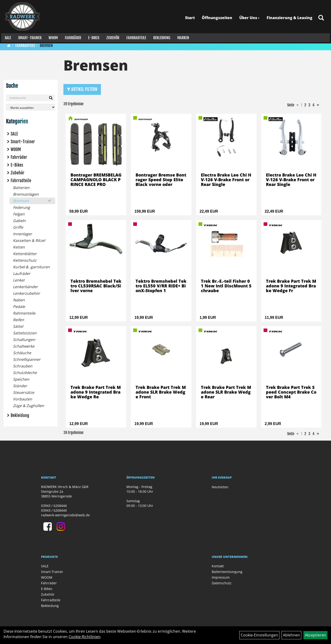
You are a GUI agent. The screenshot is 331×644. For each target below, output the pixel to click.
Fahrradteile (135, 37)
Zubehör (112, 37)
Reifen (19, 320)
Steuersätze (24, 392)
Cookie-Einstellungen (259, 635)
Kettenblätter (25, 254)
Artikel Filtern (82, 89)
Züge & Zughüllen (29, 406)
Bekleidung (161, 37)
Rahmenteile (24, 313)
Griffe (18, 227)
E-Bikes (93, 37)
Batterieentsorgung (227, 572)
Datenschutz (222, 583)
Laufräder (22, 274)
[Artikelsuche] (322, 17)
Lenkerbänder (25, 287)
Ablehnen (291, 635)
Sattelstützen (25, 333)
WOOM (52, 37)
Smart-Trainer (29, 37)
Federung (21, 207)
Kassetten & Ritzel (29, 240)
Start (191, 17)
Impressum (221, 577)
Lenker (19, 280)
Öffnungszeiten (218, 17)
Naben (19, 300)
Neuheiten (220, 487)
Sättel (18, 326)
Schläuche (22, 353)
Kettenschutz (25, 260)
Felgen (19, 214)
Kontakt (218, 566)
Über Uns (251, 17)
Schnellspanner (27, 359)
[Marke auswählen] (31, 107)
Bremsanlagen (26, 194)
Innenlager (23, 234)
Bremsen (46, 46)
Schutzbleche (25, 373)
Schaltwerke (24, 346)
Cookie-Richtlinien (85, 637)
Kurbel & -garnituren (31, 267)
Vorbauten (23, 399)
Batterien (21, 188)
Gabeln (19, 221)
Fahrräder (72, 37)
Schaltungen (24, 340)
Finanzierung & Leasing (291, 17)
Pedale (19, 307)
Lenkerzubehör (27, 293)
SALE (7, 37)
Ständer (20, 386)
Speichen (21, 379)
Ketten (19, 247)
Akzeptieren (315, 635)
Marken (182, 37)
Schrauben (23, 366)
